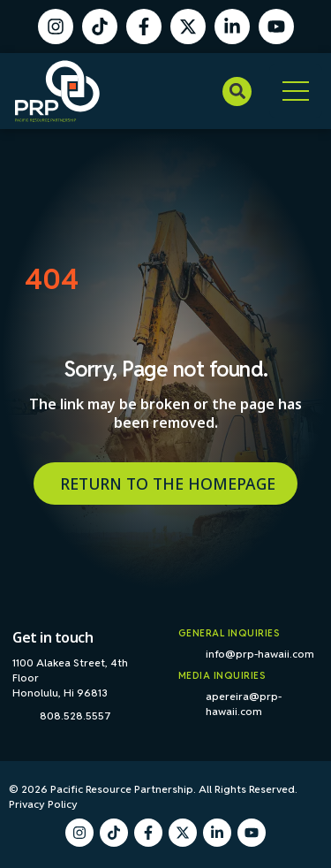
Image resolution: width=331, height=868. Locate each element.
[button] (237, 91)
